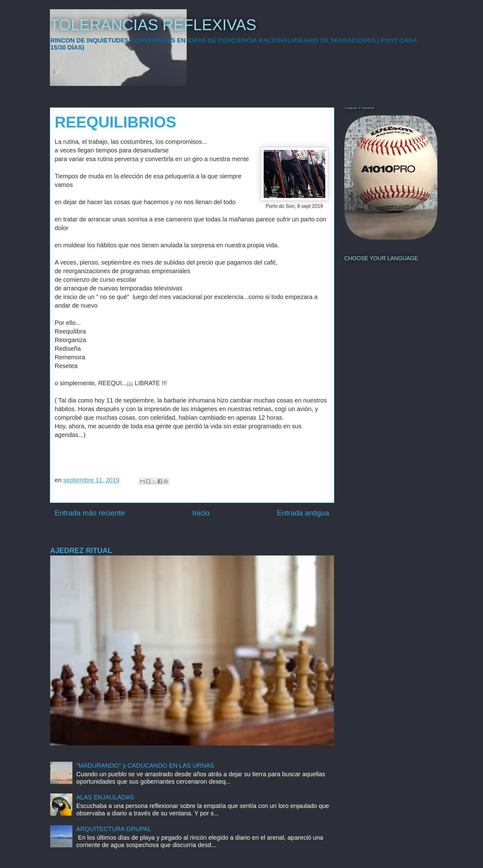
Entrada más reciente (90, 513)
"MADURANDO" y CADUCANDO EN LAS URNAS (145, 765)
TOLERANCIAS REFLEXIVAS (153, 25)
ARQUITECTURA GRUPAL (114, 829)
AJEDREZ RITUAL (81, 551)
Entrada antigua (303, 513)
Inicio (201, 513)
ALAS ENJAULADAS (105, 797)
